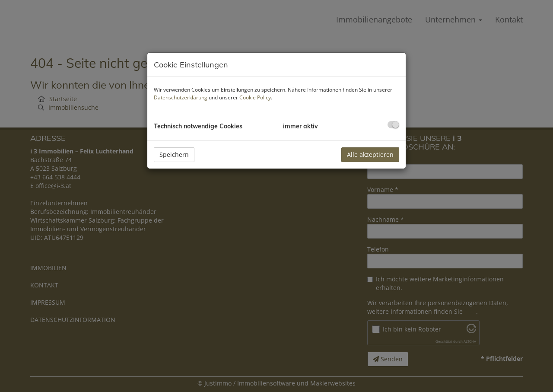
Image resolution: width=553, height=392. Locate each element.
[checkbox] (393, 125)
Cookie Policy (255, 97)
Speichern (174, 155)
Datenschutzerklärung (181, 97)
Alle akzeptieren (370, 155)
